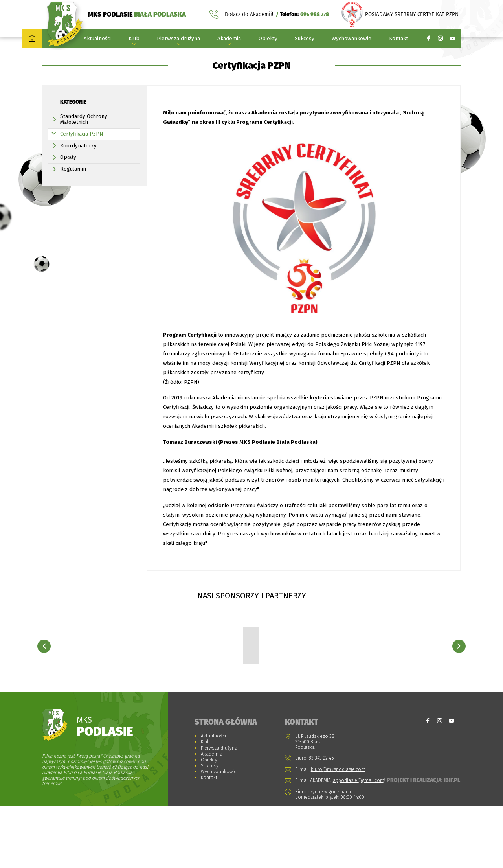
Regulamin (73, 186)
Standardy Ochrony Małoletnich (84, 137)
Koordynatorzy (78, 163)
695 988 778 (315, 15)
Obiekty (268, 40)
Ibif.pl (452, 842)
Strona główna (97, 57)
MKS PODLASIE (137, 15)
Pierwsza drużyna (178, 40)
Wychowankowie (352, 40)
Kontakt (398, 40)
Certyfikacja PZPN (82, 151)
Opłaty (68, 175)
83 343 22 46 (321, 820)
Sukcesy (305, 40)
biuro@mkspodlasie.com (338, 831)
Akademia (229, 40)
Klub (134, 40)
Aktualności (97, 40)
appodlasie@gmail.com (359, 842)
